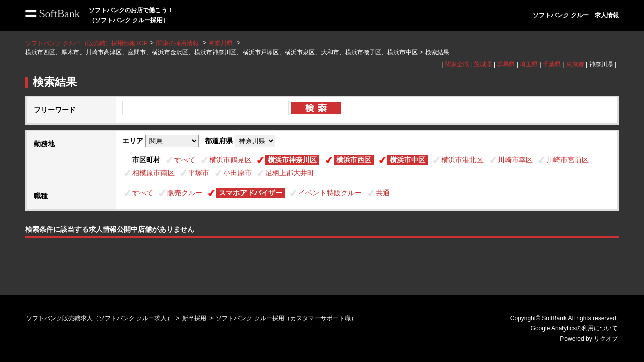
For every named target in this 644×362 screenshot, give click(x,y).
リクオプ (606, 339)
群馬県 (506, 64)
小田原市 (237, 173)
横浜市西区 (354, 160)
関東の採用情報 (178, 43)
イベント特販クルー (330, 193)
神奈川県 (221, 43)
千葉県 (552, 64)
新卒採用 (194, 318)
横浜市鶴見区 (230, 160)
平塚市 (199, 173)
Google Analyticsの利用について (574, 328)
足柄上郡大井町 (290, 173)
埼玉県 (529, 64)
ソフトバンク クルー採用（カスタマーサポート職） (286, 318)
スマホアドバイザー (251, 193)
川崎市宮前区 (568, 160)
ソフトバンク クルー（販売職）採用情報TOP (87, 43)
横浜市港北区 (462, 160)
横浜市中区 (408, 160)
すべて (185, 160)
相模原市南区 (153, 173)
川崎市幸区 (515, 160)
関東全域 (457, 64)
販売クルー (185, 193)
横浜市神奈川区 (292, 160)
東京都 (575, 64)
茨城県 (483, 64)
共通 (383, 193)
